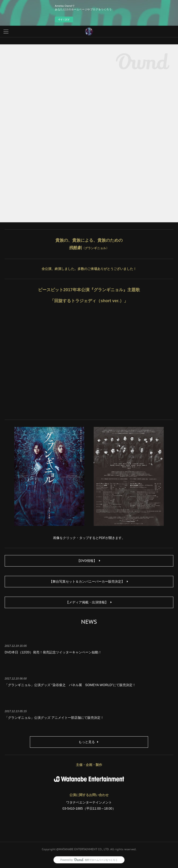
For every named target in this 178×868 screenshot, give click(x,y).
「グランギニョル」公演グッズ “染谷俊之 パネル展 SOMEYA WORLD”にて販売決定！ (70, 685)
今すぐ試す (64, 19)
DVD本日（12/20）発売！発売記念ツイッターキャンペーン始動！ (53, 652)
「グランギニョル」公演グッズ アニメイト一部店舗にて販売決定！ (54, 718)
